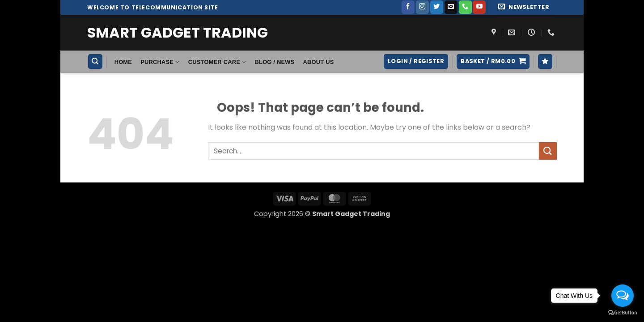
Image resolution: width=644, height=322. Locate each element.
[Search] (95, 61)
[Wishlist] (545, 61)
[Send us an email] (451, 7)
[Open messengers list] (623, 296)
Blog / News (275, 62)
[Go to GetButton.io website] (623, 313)
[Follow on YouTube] (479, 7)
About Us (319, 62)
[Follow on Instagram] (422, 7)
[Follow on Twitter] (437, 7)
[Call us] (465, 7)
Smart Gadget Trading (178, 33)
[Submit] (548, 151)
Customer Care (217, 62)
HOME (123, 62)
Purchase (160, 62)
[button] (525, 7)
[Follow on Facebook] (408, 7)
